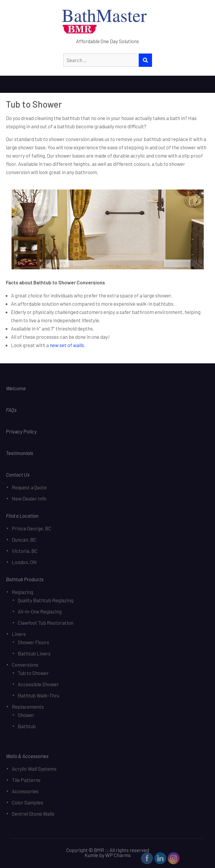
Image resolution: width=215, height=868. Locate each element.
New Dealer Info (29, 498)
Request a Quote (29, 487)
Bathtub (27, 726)
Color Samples (28, 802)
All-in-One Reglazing (40, 611)
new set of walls (67, 345)
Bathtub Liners (34, 653)
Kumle (91, 855)
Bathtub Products (25, 579)
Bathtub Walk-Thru (38, 695)
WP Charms (118, 855)
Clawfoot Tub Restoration (46, 623)
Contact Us (18, 475)
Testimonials (20, 453)
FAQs (11, 410)
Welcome (16, 388)
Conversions (25, 665)
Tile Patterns (26, 780)
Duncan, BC (24, 540)
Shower (26, 715)
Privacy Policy (22, 431)
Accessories (25, 791)
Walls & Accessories (27, 756)
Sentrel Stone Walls (33, 814)
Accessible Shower (38, 684)
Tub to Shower (33, 673)
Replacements (28, 707)
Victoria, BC (25, 551)
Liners (19, 634)
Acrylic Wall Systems (34, 769)
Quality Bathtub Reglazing (46, 600)
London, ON (24, 562)
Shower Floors (33, 642)
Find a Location (22, 516)
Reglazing (22, 592)
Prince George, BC (31, 528)
